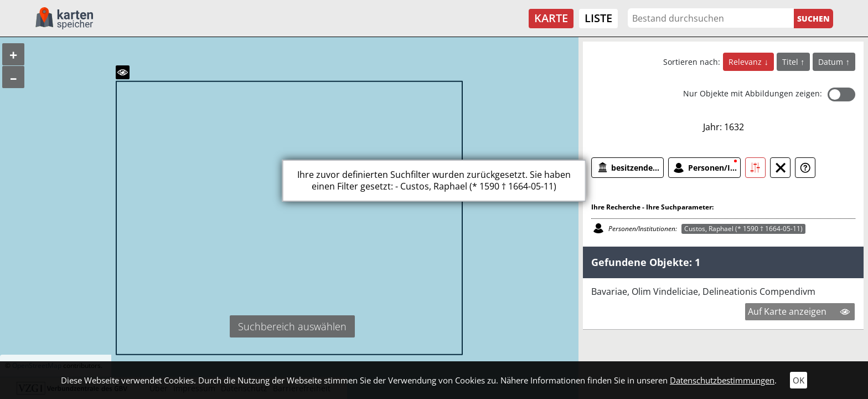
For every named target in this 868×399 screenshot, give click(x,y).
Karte (551, 18)
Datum (832, 62)
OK (799, 380)
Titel (791, 62)
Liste (598, 18)
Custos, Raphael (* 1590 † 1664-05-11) (743, 229)
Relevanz (746, 62)
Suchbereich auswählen (292, 326)
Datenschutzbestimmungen (722, 380)
